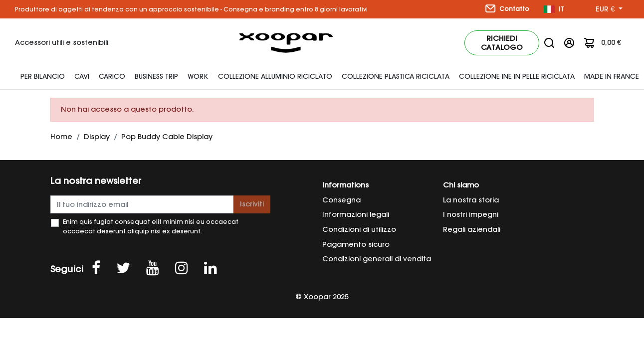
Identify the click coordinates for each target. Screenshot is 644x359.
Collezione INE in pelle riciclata (517, 76)
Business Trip (156, 76)
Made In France (612, 76)
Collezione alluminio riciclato (275, 76)
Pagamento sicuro (356, 244)
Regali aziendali (472, 229)
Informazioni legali (356, 214)
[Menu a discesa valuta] (609, 9)
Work (198, 76)
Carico (112, 76)
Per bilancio (43, 76)
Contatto (507, 8)
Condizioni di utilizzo (359, 229)
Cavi (82, 76)
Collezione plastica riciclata (396, 76)
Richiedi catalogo (502, 43)
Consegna (341, 200)
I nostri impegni (471, 214)
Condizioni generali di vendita (377, 259)
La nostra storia (471, 200)
